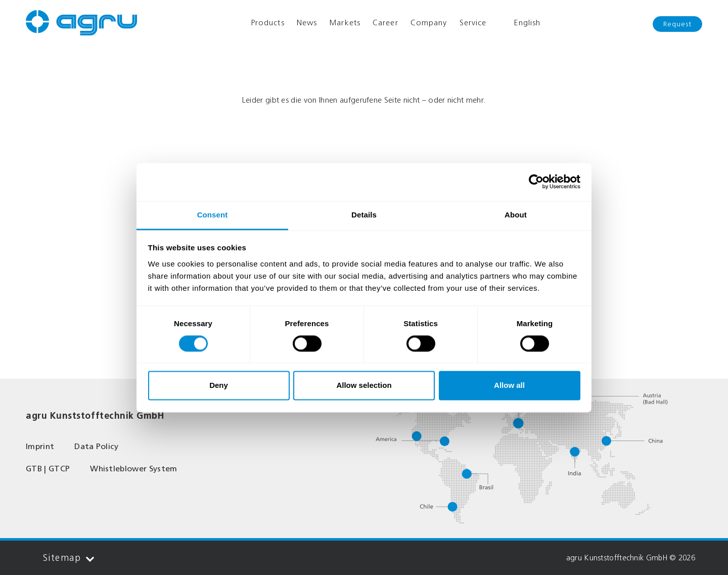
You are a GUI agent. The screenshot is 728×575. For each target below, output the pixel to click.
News (307, 23)
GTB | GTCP (48, 469)
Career (385, 23)
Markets (345, 23)
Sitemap (69, 558)
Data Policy (97, 446)
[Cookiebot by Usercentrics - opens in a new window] (536, 182)
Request (677, 24)
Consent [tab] (213, 215)
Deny (219, 386)
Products (268, 23)
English (519, 23)
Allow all (509, 386)
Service (473, 23)
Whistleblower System (133, 469)
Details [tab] (364, 215)
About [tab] (516, 215)
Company (429, 23)
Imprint (40, 446)
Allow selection (364, 386)
